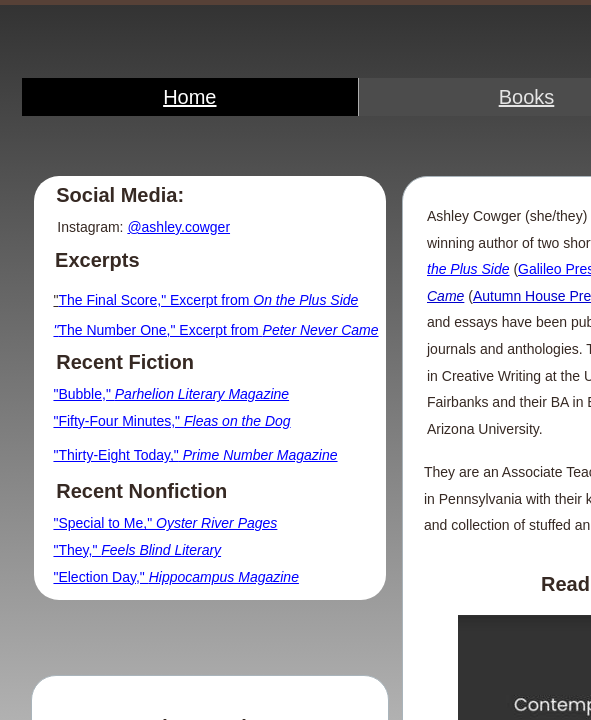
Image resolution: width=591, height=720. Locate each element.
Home (189, 97)
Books (527, 97)
